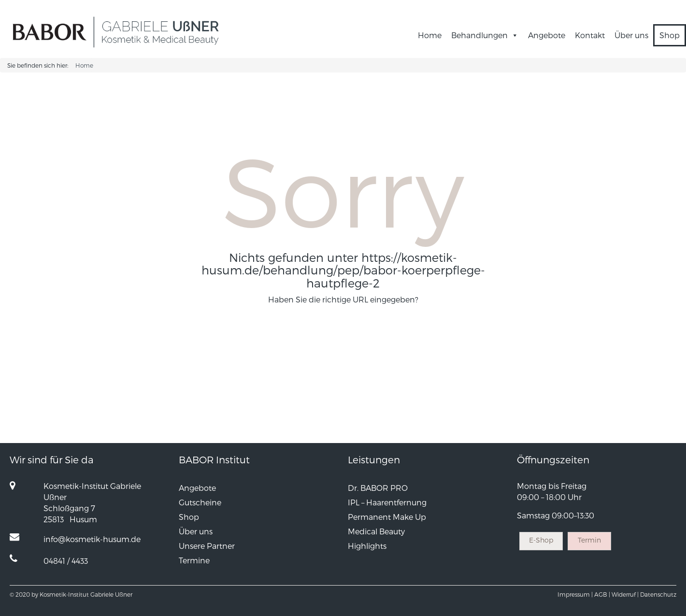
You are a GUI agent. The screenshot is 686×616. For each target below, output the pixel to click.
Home (430, 35)
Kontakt (590, 35)
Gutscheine (200, 502)
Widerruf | (625, 594)
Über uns (631, 35)
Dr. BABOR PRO (378, 488)
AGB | (602, 594)
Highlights (367, 546)
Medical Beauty (376, 531)
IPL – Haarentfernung (387, 502)
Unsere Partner (207, 546)
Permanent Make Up (387, 517)
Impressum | (575, 594)
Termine (194, 560)
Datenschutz (658, 594)
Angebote (547, 35)
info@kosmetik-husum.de (92, 539)
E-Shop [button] (541, 540)
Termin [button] (589, 540)
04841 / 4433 (66, 561)
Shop (670, 35)
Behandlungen (485, 35)
